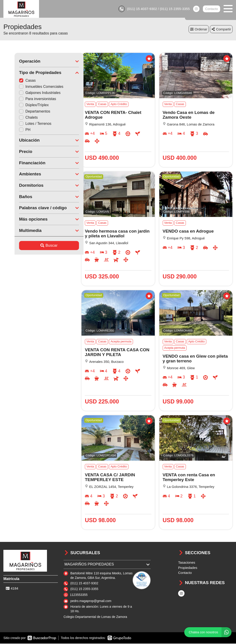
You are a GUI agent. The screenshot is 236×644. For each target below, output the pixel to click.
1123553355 (79, 595)
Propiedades (188, 568)
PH (14, 130)
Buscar (38, 246)
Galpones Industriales (29, 93)
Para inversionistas (26, 99)
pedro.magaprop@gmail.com (91, 601)
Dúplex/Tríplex (23, 105)
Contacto (211, 9)
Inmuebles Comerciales (30, 87)
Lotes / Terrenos (24, 124)
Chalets (17, 118)
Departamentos (23, 112)
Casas (16, 81)
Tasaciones (187, 563)
